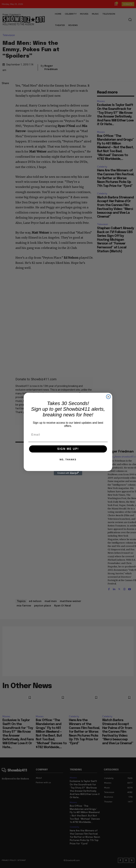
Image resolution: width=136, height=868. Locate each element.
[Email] (68, 435)
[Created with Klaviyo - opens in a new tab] (68, 473)
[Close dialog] (108, 397)
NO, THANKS (68, 460)
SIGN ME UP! (68, 449)
